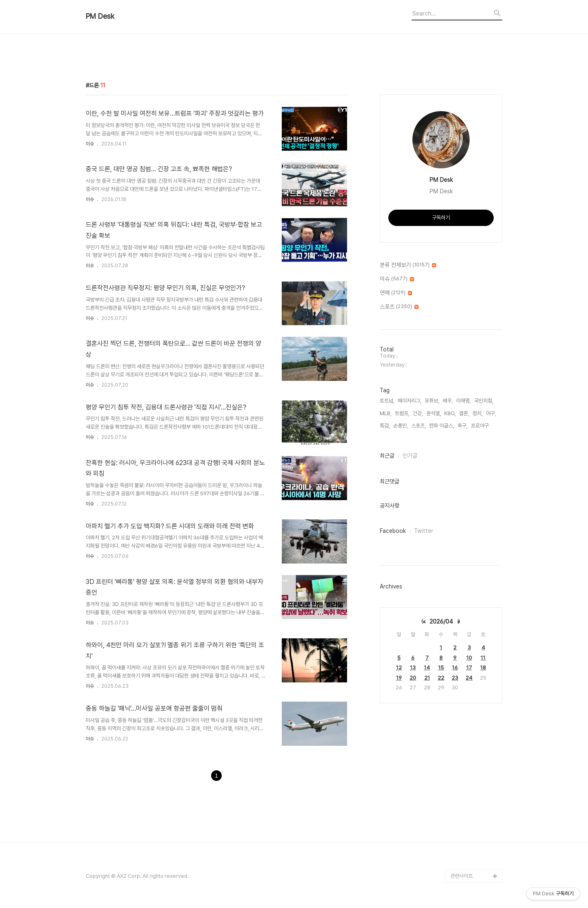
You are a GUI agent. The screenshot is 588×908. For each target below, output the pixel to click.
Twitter (424, 531)
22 (441, 678)
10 (469, 658)
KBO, (450, 413)
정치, (478, 413)
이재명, (463, 401)
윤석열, (434, 413)
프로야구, (480, 426)
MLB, (386, 413)
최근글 (387, 456)
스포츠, (419, 426)
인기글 (410, 456)
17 (469, 668)
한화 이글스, (442, 426)
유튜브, (432, 401)
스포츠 (399, 307)
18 (483, 668)
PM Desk (100, 16)
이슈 (90, 144)
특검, (385, 426)
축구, (462, 426)
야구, (491, 413)
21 (427, 678)
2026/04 (441, 622)
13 (413, 668)
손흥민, (401, 426)
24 (469, 678)
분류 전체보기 (408, 265)
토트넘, (387, 401)
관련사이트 (462, 876)
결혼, (464, 413)
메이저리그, (410, 401)
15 (441, 668)
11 (483, 658)
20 (413, 678)
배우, (448, 401)
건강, (418, 413)
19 (399, 678)
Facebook (393, 531)
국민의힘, (484, 401)
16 (455, 668)
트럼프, (402, 413)
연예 (396, 293)
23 (455, 678)
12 (399, 668)
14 (427, 668)
